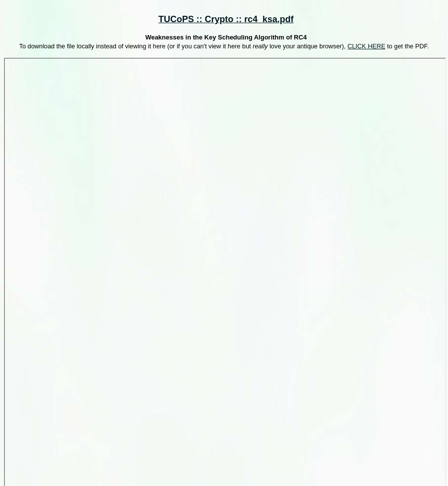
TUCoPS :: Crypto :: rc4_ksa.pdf (226, 19)
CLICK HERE (366, 46)
